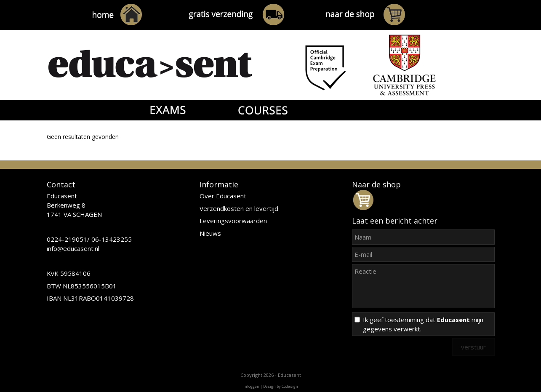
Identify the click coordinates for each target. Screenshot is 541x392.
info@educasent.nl (73, 248)
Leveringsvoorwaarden (233, 221)
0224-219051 (67, 239)
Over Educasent (223, 196)
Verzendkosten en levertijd (239, 208)
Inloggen (251, 386)
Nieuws (210, 233)
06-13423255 (112, 239)
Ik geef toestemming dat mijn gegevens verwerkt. (423, 324)
